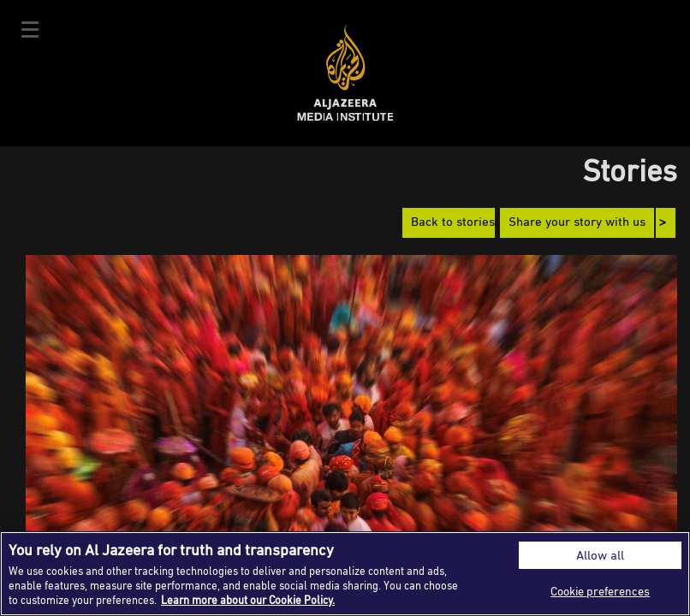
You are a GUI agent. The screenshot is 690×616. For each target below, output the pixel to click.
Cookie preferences (600, 591)
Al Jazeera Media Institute (345, 73)
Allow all (600, 555)
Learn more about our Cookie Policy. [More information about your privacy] (248, 600)
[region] (345, 574)
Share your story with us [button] (577, 223)
